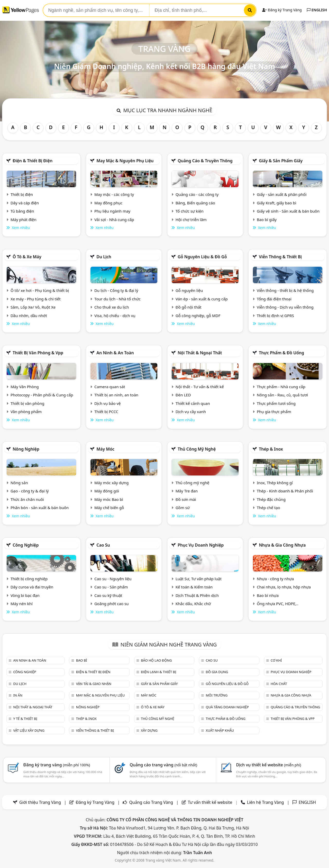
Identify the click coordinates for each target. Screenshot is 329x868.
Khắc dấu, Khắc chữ (193, 604)
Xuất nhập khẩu (220, 730)
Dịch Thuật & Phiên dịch (197, 595)
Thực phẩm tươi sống (276, 403)
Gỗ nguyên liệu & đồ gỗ (202, 257)
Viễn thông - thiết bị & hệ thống (285, 290)
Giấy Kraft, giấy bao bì (277, 203)
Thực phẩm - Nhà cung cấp (281, 387)
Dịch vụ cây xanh (191, 412)
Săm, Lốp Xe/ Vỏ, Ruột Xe (33, 307)
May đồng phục (108, 203)
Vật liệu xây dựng (29, 730)
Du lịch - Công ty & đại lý (116, 290)
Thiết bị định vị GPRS (275, 316)
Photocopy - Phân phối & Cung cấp (42, 395)
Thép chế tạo (268, 508)
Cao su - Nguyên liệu (113, 579)
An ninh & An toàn (115, 353)
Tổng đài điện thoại (274, 299)
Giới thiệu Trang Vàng (40, 802)
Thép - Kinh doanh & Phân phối (285, 491)
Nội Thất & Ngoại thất (200, 353)
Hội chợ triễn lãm (191, 220)
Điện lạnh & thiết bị (158, 672)
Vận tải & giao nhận (94, 684)
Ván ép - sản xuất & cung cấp (202, 299)
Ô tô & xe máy (27, 257)
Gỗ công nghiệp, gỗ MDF (198, 316)
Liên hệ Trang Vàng (266, 802)
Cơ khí (276, 660)
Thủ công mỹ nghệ (197, 449)
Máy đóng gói (107, 491)
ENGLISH (317, 10)
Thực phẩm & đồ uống (281, 353)
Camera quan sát (110, 387)
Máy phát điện (24, 220)
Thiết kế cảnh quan (193, 403)
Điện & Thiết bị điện (33, 161)
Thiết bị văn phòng (28, 403)
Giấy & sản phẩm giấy (281, 161)
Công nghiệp (26, 545)
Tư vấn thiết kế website (211, 802)
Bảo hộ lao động (156, 660)
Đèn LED (183, 395)
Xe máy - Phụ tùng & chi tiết (36, 299)
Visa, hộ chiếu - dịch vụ (115, 316)
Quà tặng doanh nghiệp (227, 707)
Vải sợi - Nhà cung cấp (114, 220)
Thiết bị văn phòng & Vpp (38, 353)
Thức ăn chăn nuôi (27, 499)
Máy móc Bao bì (109, 499)
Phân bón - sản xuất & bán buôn (40, 508)
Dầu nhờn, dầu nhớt (29, 316)
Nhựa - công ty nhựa (275, 579)
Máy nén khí (22, 604)
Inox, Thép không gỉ (275, 483)
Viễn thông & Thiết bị (280, 257)
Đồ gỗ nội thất (189, 307)
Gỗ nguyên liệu (189, 290)
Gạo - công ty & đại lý (30, 491)
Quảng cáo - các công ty (197, 194)
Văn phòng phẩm (26, 412)
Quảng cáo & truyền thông (205, 161)
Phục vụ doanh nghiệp (201, 545)
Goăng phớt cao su (112, 604)
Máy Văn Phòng (25, 387)
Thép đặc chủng (271, 499)
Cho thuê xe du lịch (112, 307)
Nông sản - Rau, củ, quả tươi (282, 395)
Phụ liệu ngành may (112, 211)
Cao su (103, 545)
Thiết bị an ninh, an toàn (116, 395)
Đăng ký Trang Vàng (282, 10)
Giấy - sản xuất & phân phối (282, 194)
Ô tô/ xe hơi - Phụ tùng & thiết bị (40, 290)
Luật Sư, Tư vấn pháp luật (199, 579)
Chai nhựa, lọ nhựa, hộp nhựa (284, 587)
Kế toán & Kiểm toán (194, 587)
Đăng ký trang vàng (57, 765)
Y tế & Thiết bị (25, 719)
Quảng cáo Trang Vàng (151, 802)
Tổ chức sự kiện (190, 211)
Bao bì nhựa (268, 595)
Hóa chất (279, 684)
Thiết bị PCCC (106, 412)
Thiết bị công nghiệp (29, 579)
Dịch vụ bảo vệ (108, 403)
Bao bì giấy (267, 220)
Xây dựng (149, 730)
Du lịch (104, 257)
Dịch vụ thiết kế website (268, 765)
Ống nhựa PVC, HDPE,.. (278, 604)
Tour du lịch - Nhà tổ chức (117, 299)
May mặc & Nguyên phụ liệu (125, 161)
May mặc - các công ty (114, 194)
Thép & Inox (271, 449)
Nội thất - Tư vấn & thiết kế (200, 387)
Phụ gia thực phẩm (274, 412)
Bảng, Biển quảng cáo (195, 203)
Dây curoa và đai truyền (32, 587)
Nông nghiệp (26, 449)
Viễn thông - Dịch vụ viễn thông (285, 307)
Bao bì (82, 660)
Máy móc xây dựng (112, 483)
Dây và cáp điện (25, 203)
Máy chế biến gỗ (109, 508)
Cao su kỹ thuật (108, 595)
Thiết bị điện (22, 194)
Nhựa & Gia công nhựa (282, 545)
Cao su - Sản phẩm (111, 587)
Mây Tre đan (187, 491)
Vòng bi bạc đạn (25, 595)
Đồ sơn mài (186, 499)
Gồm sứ (183, 508)
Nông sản (19, 483)
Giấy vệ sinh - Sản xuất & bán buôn (288, 211)
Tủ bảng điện (22, 211)
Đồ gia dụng (217, 672)
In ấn (18, 695)
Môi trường (217, 695)
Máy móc (105, 449)
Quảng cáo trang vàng (163, 765)
